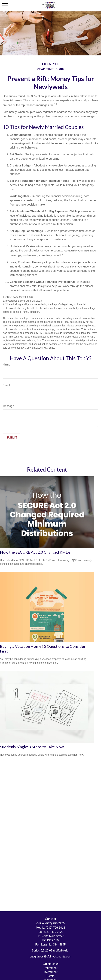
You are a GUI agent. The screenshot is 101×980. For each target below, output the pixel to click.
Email (6, 385)
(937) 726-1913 (55, 928)
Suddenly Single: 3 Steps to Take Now (32, 747)
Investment (50, 972)
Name (6, 365)
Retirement (50, 968)
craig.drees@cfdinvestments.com (50, 957)
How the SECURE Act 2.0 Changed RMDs (35, 552)
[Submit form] (12, 438)
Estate (50, 976)
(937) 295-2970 (55, 923)
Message (8, 406)
